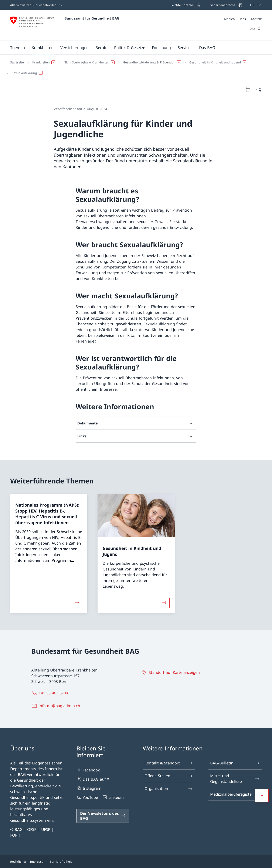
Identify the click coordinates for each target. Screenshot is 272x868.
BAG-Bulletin (235, 763)
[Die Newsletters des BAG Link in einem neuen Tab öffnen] (103, 816)
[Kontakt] (256, 19)
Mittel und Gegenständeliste (235, 779)
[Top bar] (206, 5)
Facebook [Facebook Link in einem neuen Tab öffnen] (88, 770)
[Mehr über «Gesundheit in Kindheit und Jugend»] (164, 603)
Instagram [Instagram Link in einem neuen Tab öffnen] (89, 788)
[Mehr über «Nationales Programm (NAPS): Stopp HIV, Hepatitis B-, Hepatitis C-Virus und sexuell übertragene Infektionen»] (77, 603)
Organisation (169, 789)
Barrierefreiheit (61, 862)
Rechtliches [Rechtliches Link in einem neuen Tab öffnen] (18, 862)
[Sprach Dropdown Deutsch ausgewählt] (254, 5)
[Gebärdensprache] (226, 5)
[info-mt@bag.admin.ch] (57, 706)
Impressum (38, 862)
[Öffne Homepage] (65, 25)
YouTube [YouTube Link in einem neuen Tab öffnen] (87, 797)
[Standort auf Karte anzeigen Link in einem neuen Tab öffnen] (171, 672)
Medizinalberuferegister (235, 794)
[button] (18, 48)
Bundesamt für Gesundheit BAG (92, 18)
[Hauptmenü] (133, 48)
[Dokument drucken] (248, 89)
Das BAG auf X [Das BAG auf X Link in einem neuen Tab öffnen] (93, 779)
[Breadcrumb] (134, 68)
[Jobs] (243, 19)
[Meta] (243, 19)
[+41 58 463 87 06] (51, 693)
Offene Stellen (169, 776)
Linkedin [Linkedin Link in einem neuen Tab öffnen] (113, 797)
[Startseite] (17, 62)
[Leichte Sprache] (185, 5)
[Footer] (136, 862)
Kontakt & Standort (169, 763)
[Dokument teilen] (259, 89)
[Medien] (229, 19)
